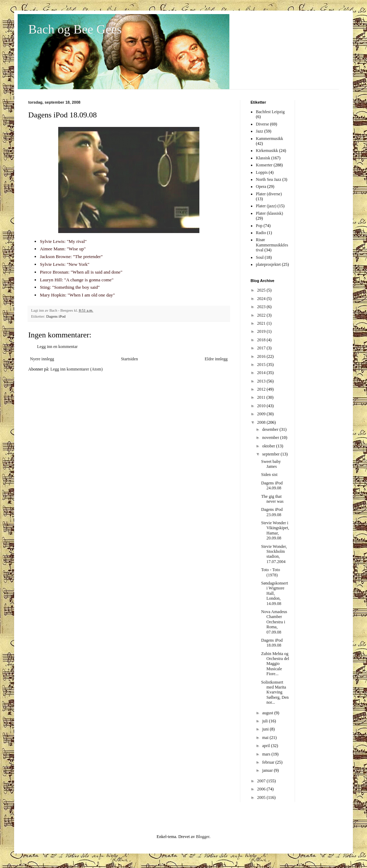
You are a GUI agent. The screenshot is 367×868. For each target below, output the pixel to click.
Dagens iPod (56, 316)
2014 (262, 373)
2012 (262, 389)
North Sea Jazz (269, 179)
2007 (262, 781)
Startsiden (130, 359)
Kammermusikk (269, 139)
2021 (262, 323)
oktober (269, 446)
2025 (262, 290)
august (268, 713)
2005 (262, 797)
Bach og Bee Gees (75, 29)
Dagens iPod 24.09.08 (272, 485)
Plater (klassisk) (269, 213)
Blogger (203, 837)
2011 (262, 397)
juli (266, 721)
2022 (262, 315)
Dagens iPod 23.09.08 (272, 512)
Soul (260, 257)
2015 (262, 365)
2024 (262, 299)
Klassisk (263, 158)
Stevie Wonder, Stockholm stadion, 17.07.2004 (274, 554)
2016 (262, 356)
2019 (262, 331)
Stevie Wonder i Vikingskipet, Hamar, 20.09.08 (275, 530)
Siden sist (269, 475)
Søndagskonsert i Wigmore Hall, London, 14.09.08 (275, 593)
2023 (262, 307)
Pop (259, 226)
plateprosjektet (268, 264)
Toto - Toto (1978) (270, 572)
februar (269, 762)
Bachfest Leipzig (270, 112)
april (267, 746)
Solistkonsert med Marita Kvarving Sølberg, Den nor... (275, 692)
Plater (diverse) (269, 194)
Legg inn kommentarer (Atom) (77, 369)
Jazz (260, 131)
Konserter (264, 165)
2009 (262, 414)
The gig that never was (272, 499)
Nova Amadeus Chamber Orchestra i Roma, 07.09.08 (274, 622)
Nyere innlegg (42, 359)
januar (268, 770)
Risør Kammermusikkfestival (272, 245)
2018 (262, 340)
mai (266, 738)
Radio (261, 233)
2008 (262, 422)
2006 (262, 789)
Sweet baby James (271, 464)
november (271, 438)
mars (267, 754)
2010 (262, 406)
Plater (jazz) (266, 206)
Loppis (262, 172)
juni (266, 729)
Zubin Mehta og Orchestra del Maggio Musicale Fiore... (275, 664)
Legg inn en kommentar (57, 347)
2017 (262, 348)
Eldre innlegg (216, 359)
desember (271, 429)
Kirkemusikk (267, 151)
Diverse (262, 124)
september (271, 454)
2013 (262, 381)
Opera (261, 187)
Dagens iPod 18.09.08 (272, 643)
